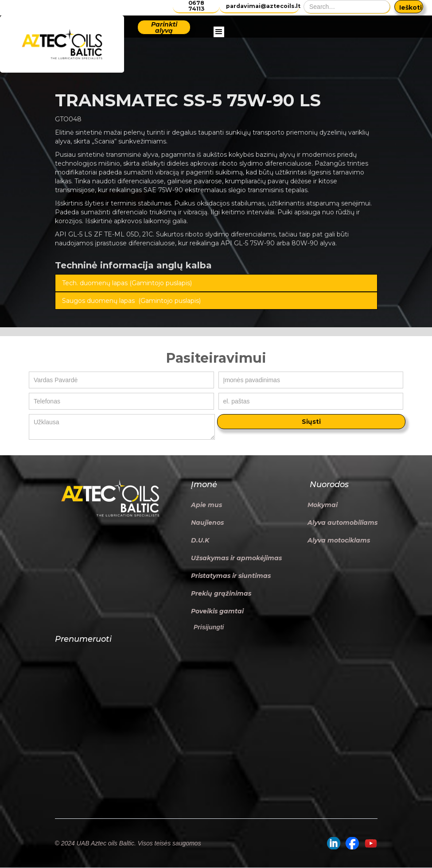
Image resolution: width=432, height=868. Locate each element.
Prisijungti (209, 627)
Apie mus (206, 505)
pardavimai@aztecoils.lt (263, 6)
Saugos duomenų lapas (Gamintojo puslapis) (131, 301)
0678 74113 (196, 6)
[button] (219, 44)
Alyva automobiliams (342, 523)
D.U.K (200, 540)
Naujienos (207, 523)
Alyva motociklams (339, 540)
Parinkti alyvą (164, 27)
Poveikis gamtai (217, 611)
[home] (62, 44)
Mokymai (323, 505)
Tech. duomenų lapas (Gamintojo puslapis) (127, 283)
